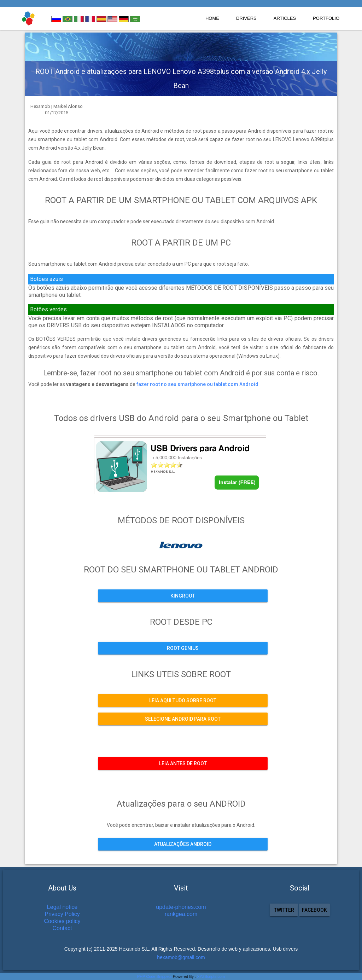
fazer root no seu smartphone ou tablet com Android (198, 384)
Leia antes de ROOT (183, 763)
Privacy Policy (62, 914)
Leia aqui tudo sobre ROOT (183, 701)
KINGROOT (183, 596)
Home (212, 18)
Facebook (314, 910)
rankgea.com (181, 914)
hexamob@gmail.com (181, 957)
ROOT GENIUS (183, 648)
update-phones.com (181, 907)
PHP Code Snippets (154, 976)
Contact (62, 928)
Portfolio (326, 18)
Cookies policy (62, 921)
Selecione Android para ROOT (183, 719)
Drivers (246, 18)
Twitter (284, 910)
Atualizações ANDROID (183, 844)
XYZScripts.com (211, 976)
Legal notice (62, 907)
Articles (285, 18)
